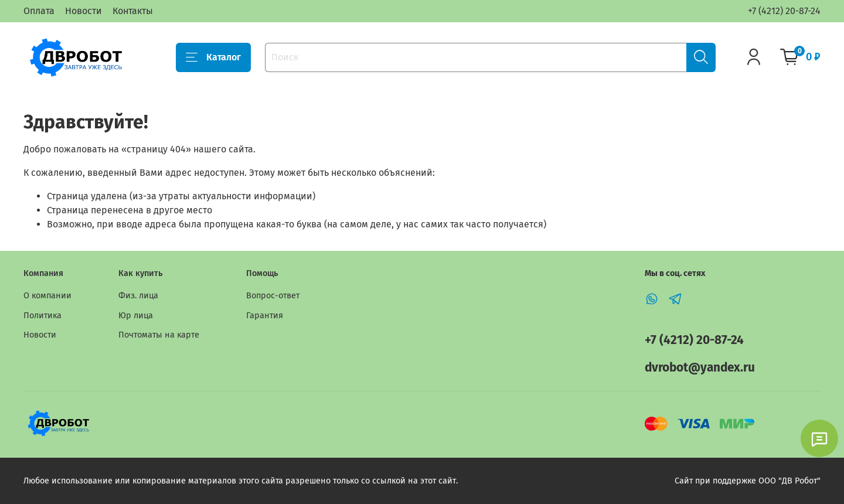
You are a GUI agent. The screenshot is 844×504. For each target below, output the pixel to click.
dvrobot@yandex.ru (700, 368)
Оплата (39, 11)
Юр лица (136, 316)
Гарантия (265, 316)
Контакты (133, 11)
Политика (42, 316)
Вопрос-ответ (273, 296)
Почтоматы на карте (159, 335)
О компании (47, 296)
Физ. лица (138, 296)
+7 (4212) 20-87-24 (784, 11)
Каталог (213, 57)
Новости (84, 11)
